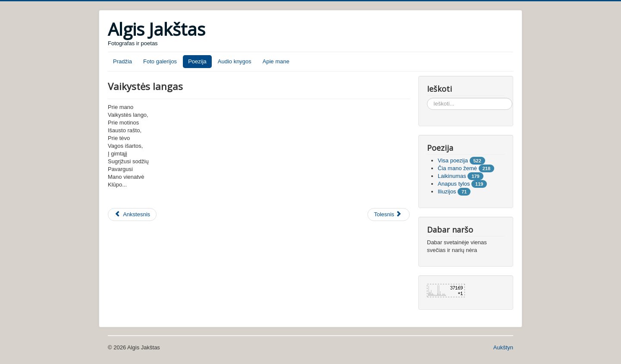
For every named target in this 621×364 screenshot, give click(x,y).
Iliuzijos (447, 191)
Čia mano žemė (457, 168)
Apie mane (276, 61)
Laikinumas (452, 176)
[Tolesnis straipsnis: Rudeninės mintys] (389, 215)
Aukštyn (503, 347)
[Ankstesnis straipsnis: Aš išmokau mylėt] (132, 215)
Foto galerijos (160, 61)
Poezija (197, 61)
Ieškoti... (427, 98)
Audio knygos (235, 61)
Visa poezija (453, 160)
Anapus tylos (454, 184)
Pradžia (122, 61)
